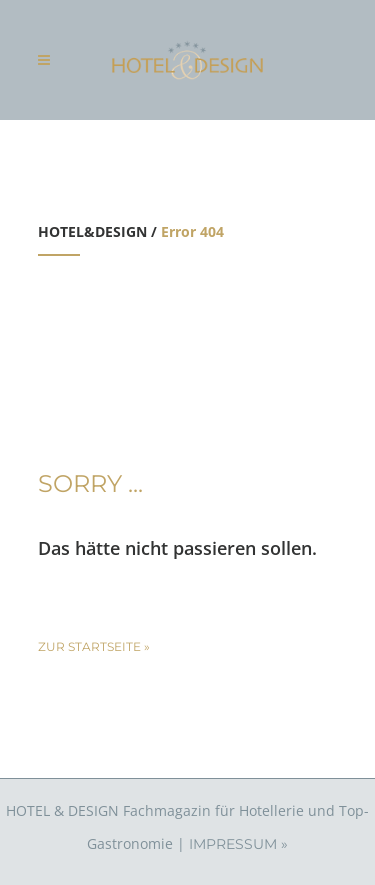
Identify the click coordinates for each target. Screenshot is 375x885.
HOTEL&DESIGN (92, 231)
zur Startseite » (94, 646)
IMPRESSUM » (238, 844)
